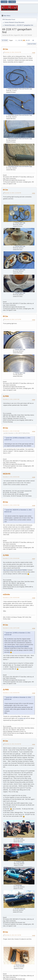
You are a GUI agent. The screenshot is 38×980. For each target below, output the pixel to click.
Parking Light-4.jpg (19, 293)
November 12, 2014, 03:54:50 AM (11, 558)
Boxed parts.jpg (19, 965)
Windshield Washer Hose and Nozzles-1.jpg (19, 89)
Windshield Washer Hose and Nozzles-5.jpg (19, 166)
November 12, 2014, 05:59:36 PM (11, 693)
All (33, 40)
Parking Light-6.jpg (19, 373)
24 (27, 40)
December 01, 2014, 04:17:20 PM (13, 935)
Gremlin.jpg (18, 885)
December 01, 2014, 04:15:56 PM (13, 744)
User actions (32, 44)
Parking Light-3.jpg (19, 270)
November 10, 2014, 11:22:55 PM (13, 193)
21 (19, 40)
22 (21, 40)
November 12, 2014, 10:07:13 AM (11, 628)
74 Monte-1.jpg (19, 862)
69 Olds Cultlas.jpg (19, 909)
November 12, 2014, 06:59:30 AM (11, 598)
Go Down (5, 40)
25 (29, 40)
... (18, 40)
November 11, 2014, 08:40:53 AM (11, 477)
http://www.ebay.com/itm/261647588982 (15, 570)
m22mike (6, 594)
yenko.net (22, 718)
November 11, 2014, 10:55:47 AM (11, 505)
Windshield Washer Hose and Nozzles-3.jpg (19, 139)
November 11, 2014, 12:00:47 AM (11, 399)
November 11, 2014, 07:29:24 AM (11, 431)
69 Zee (5, 49)
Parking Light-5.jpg (19, 349)
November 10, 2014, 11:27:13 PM (13, 319)
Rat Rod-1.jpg (18, 838)
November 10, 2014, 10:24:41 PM (13, 52)
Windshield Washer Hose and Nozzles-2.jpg (19, 115)
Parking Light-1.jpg (19, 223)
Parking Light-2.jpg (19, 246)
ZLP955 (6, 396)
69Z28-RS (7, 474)
